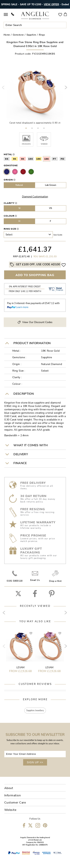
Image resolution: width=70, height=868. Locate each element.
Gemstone (11, 165)
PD (63, 159)
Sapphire (7, 172)
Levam (20, 668)
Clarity (9, 203)
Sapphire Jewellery (35, 711)
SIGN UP (35, 762)
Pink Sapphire (15, 172)
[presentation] (4, 89)
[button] (26, 128)
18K (31, 159)
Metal (8, 154)
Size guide (58, 235)
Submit (63, 25)
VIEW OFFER (51, 4)
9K (7, 159)
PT (55, 159)
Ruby (23, 172)
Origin (8, 180)
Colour (9, 216)
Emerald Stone (31, 172)
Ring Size (10, 229)
